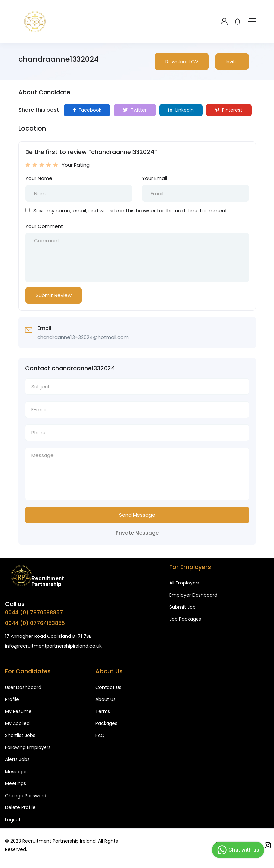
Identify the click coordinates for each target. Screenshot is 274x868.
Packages (106, 723)
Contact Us (108, 687)
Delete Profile (20, 807)
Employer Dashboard (193, 595)
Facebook (87, 110)
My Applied (17, 723)
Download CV (182, 61)
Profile (12, 699)
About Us (106, 699)
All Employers (184, 583)
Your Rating (76, 165)
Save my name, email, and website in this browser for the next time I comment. (131, 211)
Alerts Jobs (17, 759)
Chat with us (237, 850)
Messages (16, 772)
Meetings (15, 783)
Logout (13, 820)
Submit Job (183, 607)
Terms (103, 711)
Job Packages (185, 619)
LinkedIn (181, 110)
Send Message (137, 515)
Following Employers (28, 747)
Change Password (26, 796)
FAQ (100, 735)
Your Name (39, 178)
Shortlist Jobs (20, 735)
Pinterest (229, 110)
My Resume (18, 711)
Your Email (154, 178)
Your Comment (44, 226)
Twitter (135, 110)
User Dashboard (23, 687)
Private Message (137, 533)
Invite (232, 61)
